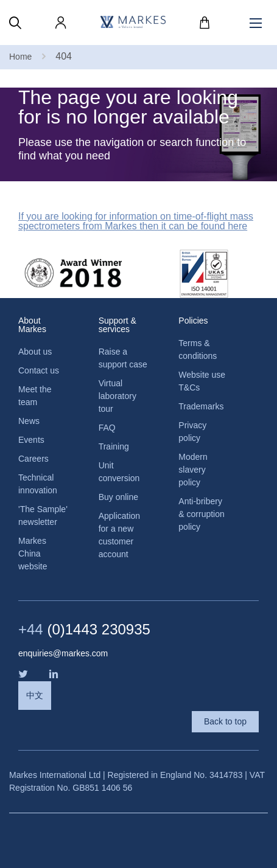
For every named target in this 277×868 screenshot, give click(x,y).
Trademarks (201, 406)
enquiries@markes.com (63, 653)
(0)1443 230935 (84, 630)
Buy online (118, 497)
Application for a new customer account (120, 535)
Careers (33, 459)
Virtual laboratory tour (117, 396)
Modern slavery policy (193, 470)
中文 (35, 695)
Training (114, 446)
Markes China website (33, 554)
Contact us (39, 370)
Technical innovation (38, 484)
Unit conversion (119, 472)
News (29, 421)
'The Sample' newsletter (43, 516)
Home (20, 57)
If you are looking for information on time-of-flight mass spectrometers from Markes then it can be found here (136, 221)
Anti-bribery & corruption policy (201, 514)
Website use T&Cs (202, 381)
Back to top (225, 721)
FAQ (107, 428)
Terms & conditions (198, 349)
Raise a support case (123, 358)
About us (35, 352)
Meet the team (35, 396)
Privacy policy (192, 432)
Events (31, 440)
